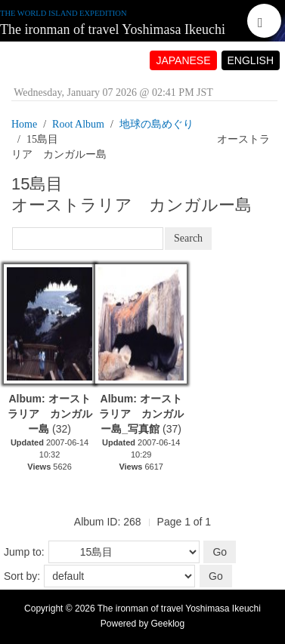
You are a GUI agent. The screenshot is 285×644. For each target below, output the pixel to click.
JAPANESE (183, 60)
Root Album (78, 124)
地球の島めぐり (156, 124)
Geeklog (168, 624)
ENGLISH (251, 60)
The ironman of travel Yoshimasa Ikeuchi (113, 29)
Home (24, 124)
